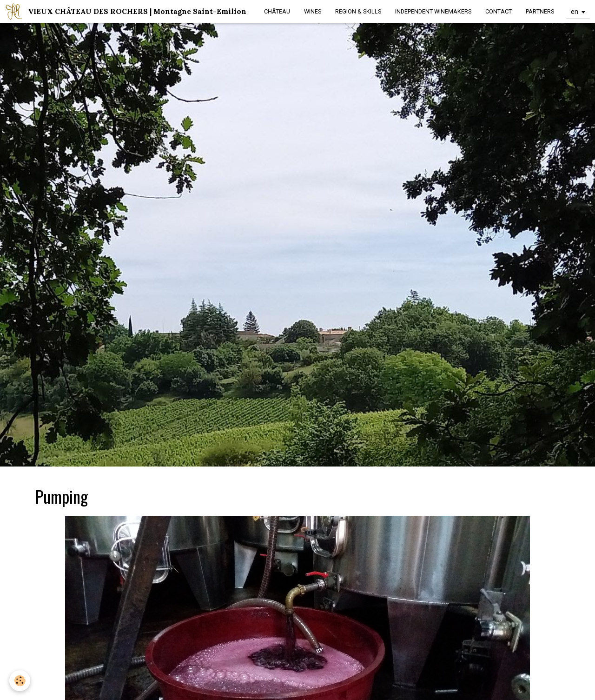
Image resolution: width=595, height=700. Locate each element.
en (575, 12)
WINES (313, 11)
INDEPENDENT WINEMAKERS (433, 11)
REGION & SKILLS (358, 11)
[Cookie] (20, 681)
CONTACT (499, 11)
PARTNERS (540, 11)
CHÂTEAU (277, 11)
